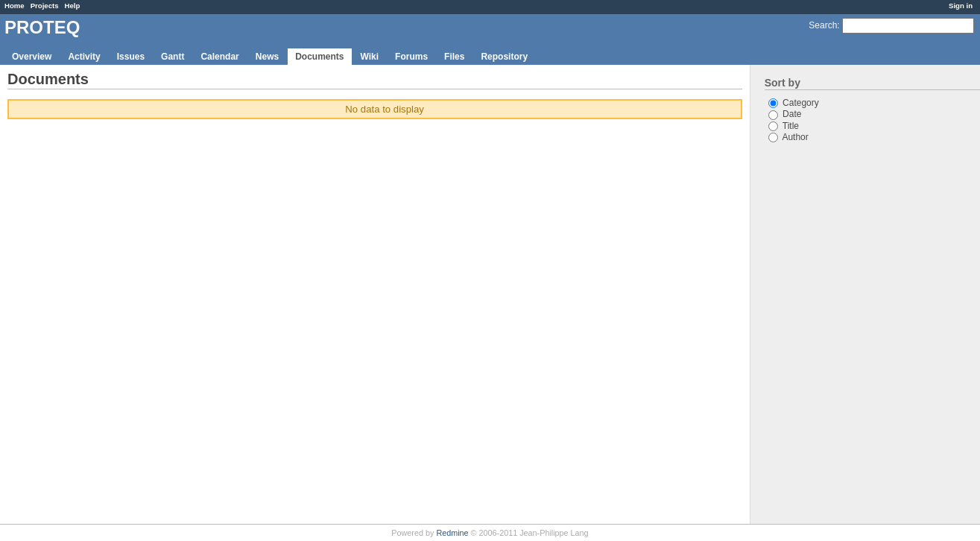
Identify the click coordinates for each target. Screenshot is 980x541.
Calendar (219, 57)
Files (454, 57)
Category (794, 103)
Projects (45, 6)
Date (785, 114)
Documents (319, 57)
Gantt (173, 57)
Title (784, 126)
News (267, 57)
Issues (131, 57)
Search (823, 25)
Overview (32, 57)
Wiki (370, 57)
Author (788, 137)
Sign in (961, 6)
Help (73, 6)
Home (15, 6)
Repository (504, 57)
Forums (411, 57)
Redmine (452, 533)
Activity (84, 57)
